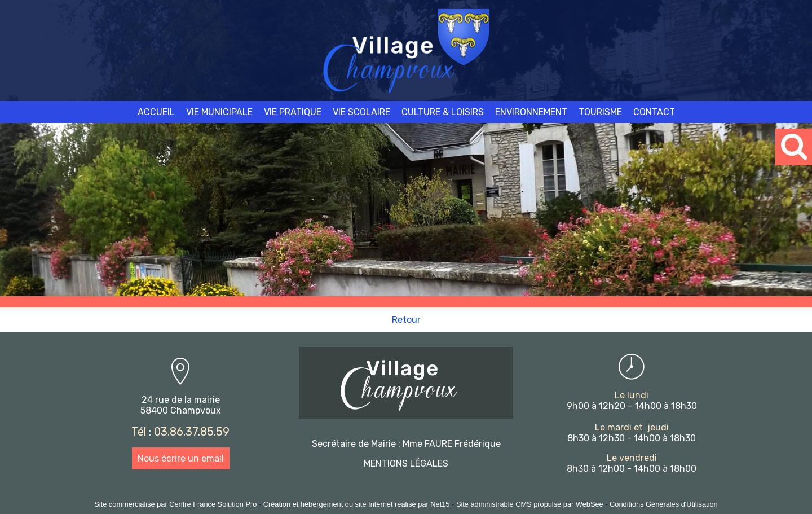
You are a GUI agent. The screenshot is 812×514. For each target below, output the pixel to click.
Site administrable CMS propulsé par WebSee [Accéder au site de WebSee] (530, 504)
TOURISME (600, 112)
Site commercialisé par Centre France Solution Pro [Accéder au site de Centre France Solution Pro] (175, 504)
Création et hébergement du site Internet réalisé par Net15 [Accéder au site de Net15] (357, 504)
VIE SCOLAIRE (361, 112)
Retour (406, 320)
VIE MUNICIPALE (219, 112)
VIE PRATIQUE (293, 112)
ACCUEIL (156, 112)
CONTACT (654, 112)
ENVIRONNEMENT (531, 112)
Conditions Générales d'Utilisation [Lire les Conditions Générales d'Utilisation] (664, 504)
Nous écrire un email (181, 458)
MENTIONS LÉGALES (406, 464)
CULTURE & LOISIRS (443, 112)
